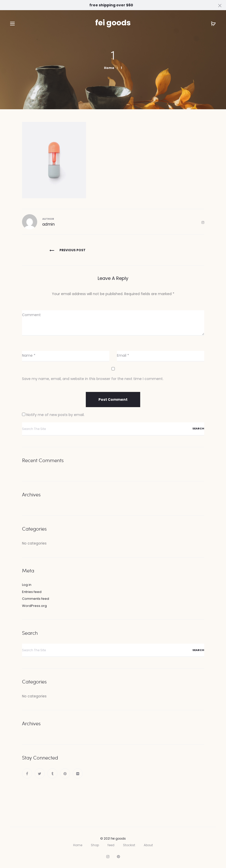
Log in (27, 585)
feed (111, 845)
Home (78, 845)
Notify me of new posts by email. (55, 415)
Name (29, 355)
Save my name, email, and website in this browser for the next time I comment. (93, 379)
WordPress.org (34, 606)
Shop (95, 845)
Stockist (129, 845)
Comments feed (36, 599)
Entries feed (32, 592)
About (148, 845)
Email (123, 355)
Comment (31, 315)
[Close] (220, 5)
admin (48, 224)
